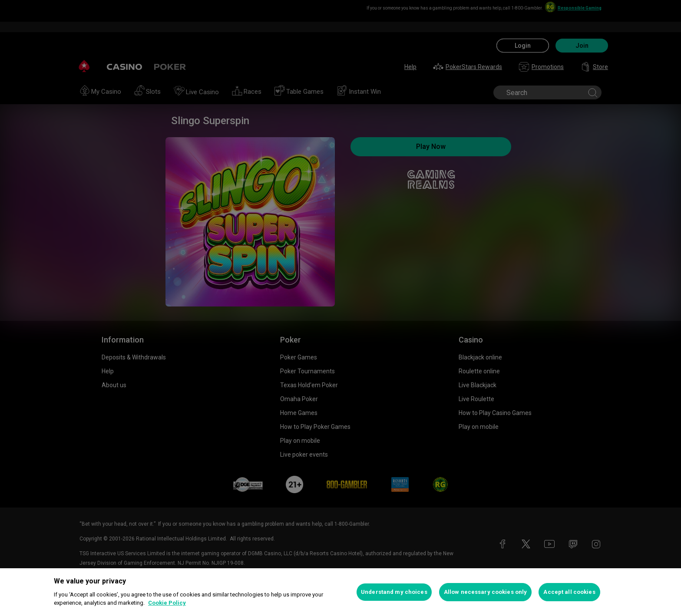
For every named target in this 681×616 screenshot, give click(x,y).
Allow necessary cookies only (486, 592)
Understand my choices (394, 592)
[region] (340, 592)
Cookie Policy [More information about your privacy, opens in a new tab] (167, 603)
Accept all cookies (569, 592)
